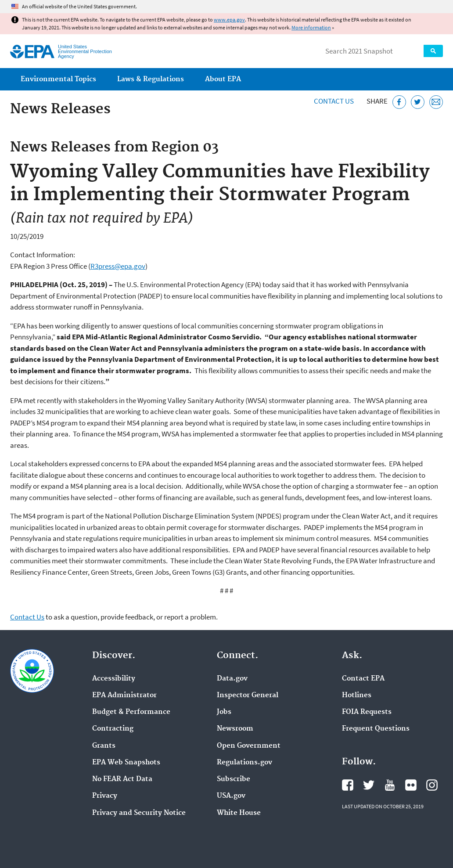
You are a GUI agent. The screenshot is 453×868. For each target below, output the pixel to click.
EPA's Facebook (348, 785)
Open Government (249, 746)
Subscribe (234, 779)
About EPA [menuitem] (223, 79)
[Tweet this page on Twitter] (418, 102)
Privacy (105, 796)
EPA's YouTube (390, 785)
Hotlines (357, 695)
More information (311, 27)
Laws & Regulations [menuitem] (151, 79)
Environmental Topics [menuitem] (58, 79)
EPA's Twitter (369, 785)
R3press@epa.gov (118, 266)
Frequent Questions (376, 729)
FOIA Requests (367, 712)
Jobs (224, 712)
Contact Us (334, 101)
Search (433, 51)
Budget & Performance (131, 712)
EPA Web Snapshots (126, 763)
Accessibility (114, 679)
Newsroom (235, 729)
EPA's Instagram (432, 785)
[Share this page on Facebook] (399, 102)
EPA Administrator (124, 695)
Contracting (113, 729)
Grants (104, 746)
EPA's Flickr (411, 785)
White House (239, 813)
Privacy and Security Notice (139, 813)
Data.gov (232, 679)
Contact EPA (363, 679)
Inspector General (248, 695)
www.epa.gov (229, 20)
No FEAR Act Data (122, 779)
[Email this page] (436, 102)
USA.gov (231, 796)
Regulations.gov (244, 763)
